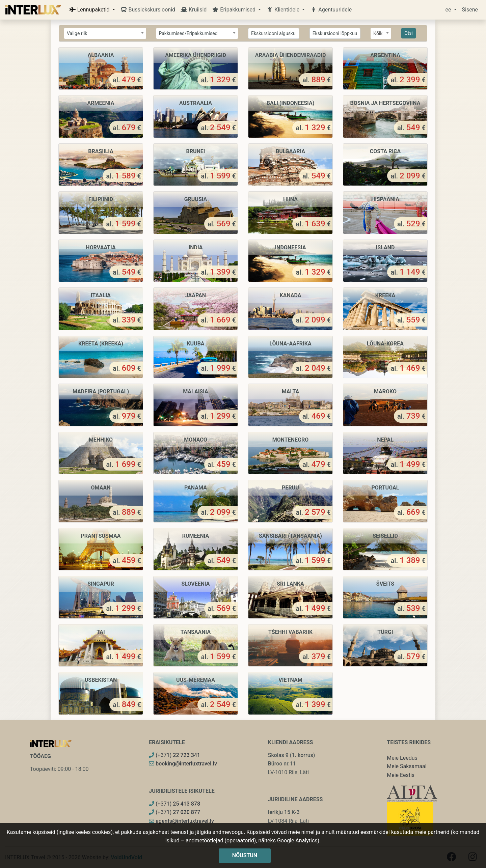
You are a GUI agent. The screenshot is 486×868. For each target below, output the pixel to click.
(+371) (174, 755)
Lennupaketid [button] (90, 10)
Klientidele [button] (283, 10)
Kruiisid (194, 10)
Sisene (470, 10)
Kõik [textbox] (378, 33)
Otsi (409, 33)
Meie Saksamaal (407, 766)
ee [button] (449, 10)
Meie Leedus (402, 758)
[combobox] (105, 33)
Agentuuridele (331, 10)
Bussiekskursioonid (148, 10)
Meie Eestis (401, 775)
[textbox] (105, 34)
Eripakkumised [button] (234, 10)
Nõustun (245, 855)
